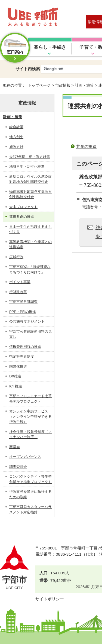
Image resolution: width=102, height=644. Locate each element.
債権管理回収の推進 (25, 347)
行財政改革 (18, 292)
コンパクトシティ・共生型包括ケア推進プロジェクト (30, 479)
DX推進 (15, 376)
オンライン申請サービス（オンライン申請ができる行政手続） (30, 416)
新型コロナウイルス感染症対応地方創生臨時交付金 (30, 179)
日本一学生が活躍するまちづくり (30, 229)
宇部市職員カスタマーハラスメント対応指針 (30, 509)
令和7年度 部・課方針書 (30, 157)
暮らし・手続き (50, 47)
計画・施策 (84, 85)
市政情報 (63, 85)
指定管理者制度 (22, 356)
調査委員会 (18, 467)
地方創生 (16, 137)
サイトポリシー (50, 599)
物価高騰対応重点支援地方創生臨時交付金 (30, 194)
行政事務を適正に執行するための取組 (30, 494)
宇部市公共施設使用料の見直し (30, 334)
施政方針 (16, 147)
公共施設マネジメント (27, 321)
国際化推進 (18, 366)
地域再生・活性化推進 (27, 166)
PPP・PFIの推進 (23, 312)
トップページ (39, 85)
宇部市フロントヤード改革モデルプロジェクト (30, 399)
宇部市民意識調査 (23, 302)
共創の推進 (86, 146)
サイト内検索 (28, 69)
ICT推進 (16, 386)
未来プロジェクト (23, 207)
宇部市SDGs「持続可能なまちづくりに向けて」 (30, 269)
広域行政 (16, 257)
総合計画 (16, 127)
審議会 (15, 447)
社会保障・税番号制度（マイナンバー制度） (30, 434)
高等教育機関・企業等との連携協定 (30, 245)
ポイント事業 (20, 282)
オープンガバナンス (25, 457)
